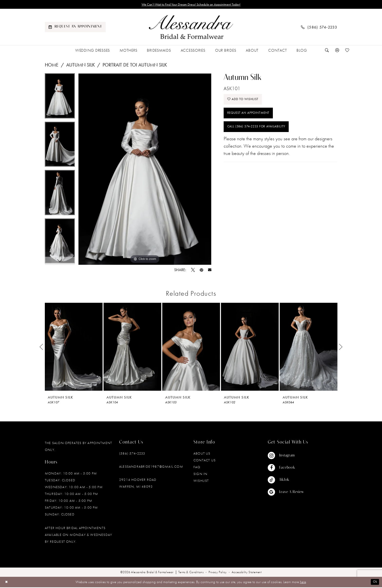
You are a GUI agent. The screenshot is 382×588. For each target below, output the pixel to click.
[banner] (191, 28)
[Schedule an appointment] (75, 28)
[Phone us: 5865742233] (319, 28)
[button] (337, 51)
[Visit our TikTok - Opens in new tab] (286, 481)
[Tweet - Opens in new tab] (193, 271)
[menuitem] (75, 28)
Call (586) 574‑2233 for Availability (262, 133)
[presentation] (74, 348)
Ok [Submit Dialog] (374, 583)
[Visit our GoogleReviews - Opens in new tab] (286, 493)
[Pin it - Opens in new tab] (201, 271)
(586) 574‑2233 (132, 454)
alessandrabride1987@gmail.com (151, 467)
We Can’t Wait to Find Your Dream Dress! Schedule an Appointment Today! (191, 5)
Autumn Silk (81, 66)
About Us (202, 454)
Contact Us (205, 461)
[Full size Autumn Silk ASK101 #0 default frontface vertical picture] (145, 170)
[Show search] (327, 51)
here (303, 583)
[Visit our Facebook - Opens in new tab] (286, 469)
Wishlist (201, 482)
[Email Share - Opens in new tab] (210, 271)
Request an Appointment (252, 117)
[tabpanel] (60, 99)
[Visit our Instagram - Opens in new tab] (286, 456)
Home (52, 66)
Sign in (200, 475)
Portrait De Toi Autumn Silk (135, 66)
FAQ (197, 468)
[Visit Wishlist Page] (347, 51)
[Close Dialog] (7, 583)
